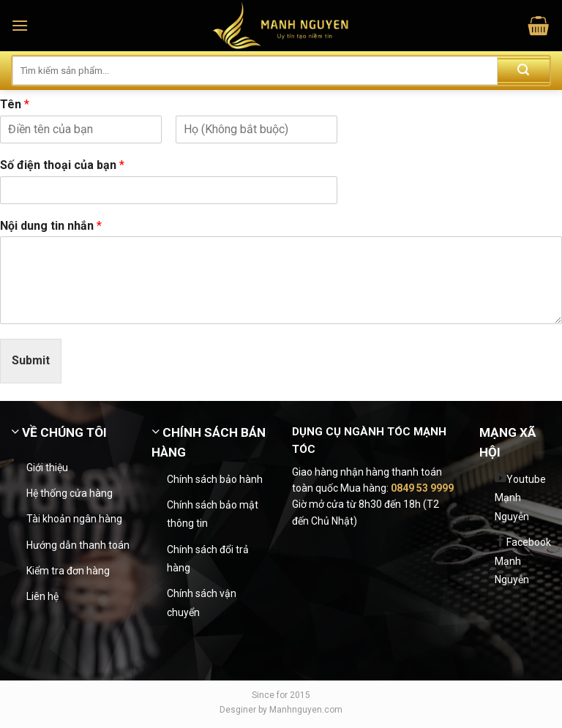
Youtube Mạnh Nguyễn (520, 498)
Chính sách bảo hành (215, 479)
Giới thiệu (47, 468)
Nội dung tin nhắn (51, 226)
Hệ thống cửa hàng (70, 493)
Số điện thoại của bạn (62, 165)
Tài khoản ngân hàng (74, 519)
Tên (15, 104)
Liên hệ (42, 596)
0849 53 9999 (422, 488)
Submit (31, 360)
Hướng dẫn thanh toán (78, 545)
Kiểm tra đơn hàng (68, 571)
